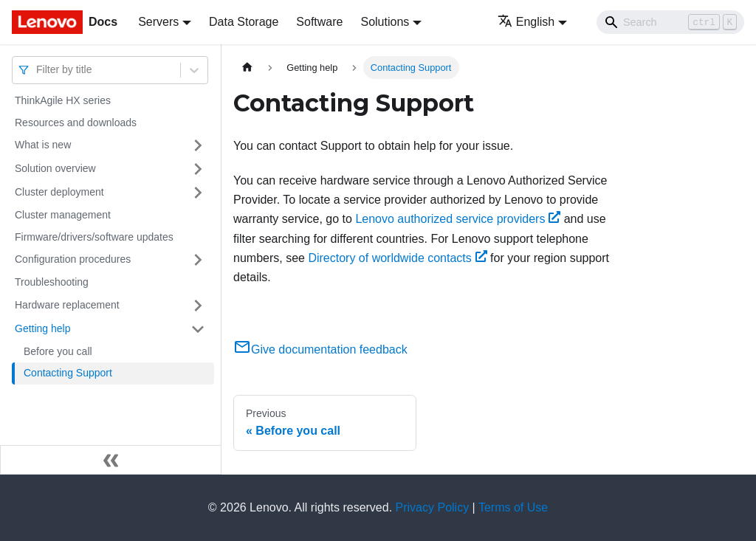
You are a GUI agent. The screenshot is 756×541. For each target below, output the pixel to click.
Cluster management (63, 215)
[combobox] (38, 70)
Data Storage (244, 22)
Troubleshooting (52, 282)
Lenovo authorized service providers (458, 219)
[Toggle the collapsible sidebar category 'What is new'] (198, 145)
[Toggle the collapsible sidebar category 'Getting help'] (198, 329)
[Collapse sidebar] (111, 460)
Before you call (58, 351)
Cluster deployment (59, 192)
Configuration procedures (73, 259)
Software (319, 22)
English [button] (526, 22)
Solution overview (55, 168)
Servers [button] (158, 22)
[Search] (670, 22)
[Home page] (247, 68)
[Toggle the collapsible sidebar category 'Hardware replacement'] (198, 306)
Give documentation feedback (320, 349)
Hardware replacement (67, 305)
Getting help (43, 328)
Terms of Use (513, 507)
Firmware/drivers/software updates (94, 237)
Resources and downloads (76, 123)
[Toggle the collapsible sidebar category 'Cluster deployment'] (198, 193)
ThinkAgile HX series (63, 100)
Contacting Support (68, 373)
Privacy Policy (433, 507)
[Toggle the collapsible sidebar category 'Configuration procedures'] (198, 260)
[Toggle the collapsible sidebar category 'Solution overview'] (198, 169)
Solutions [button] (385, 22)
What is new (43, 145)
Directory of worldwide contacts (397, 258)
